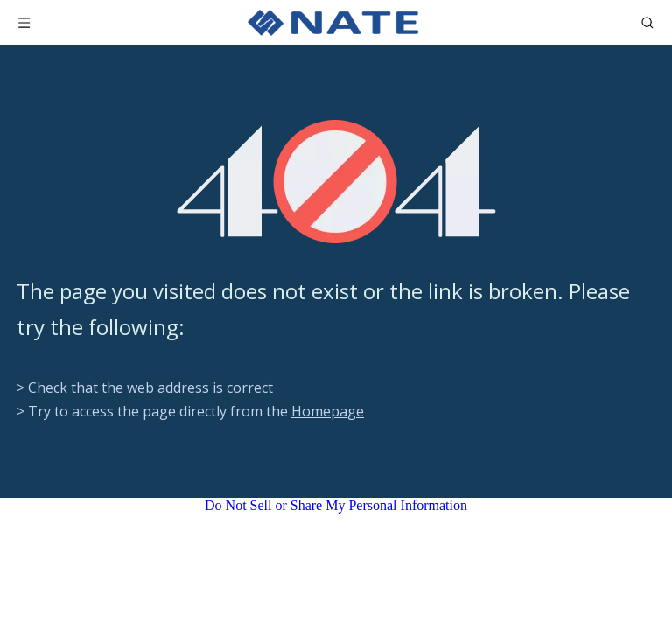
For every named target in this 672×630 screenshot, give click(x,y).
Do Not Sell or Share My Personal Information (336, 505)
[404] (336, 182)
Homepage (328, 411)
